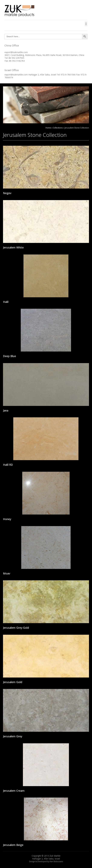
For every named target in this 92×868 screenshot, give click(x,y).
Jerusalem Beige (13, 845)
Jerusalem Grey (13, 736)
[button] (86, 24)
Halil (6, 302)
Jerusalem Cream (14, 791)
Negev (7, 193)
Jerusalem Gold (13, 682)
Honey (7, 519)
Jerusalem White (13, 247)
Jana (6, 410)
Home (48, 128)
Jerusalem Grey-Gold (16, 628)
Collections (58, 128)
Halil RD (8, 465)
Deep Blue (10, 356)
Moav (7, 573)
